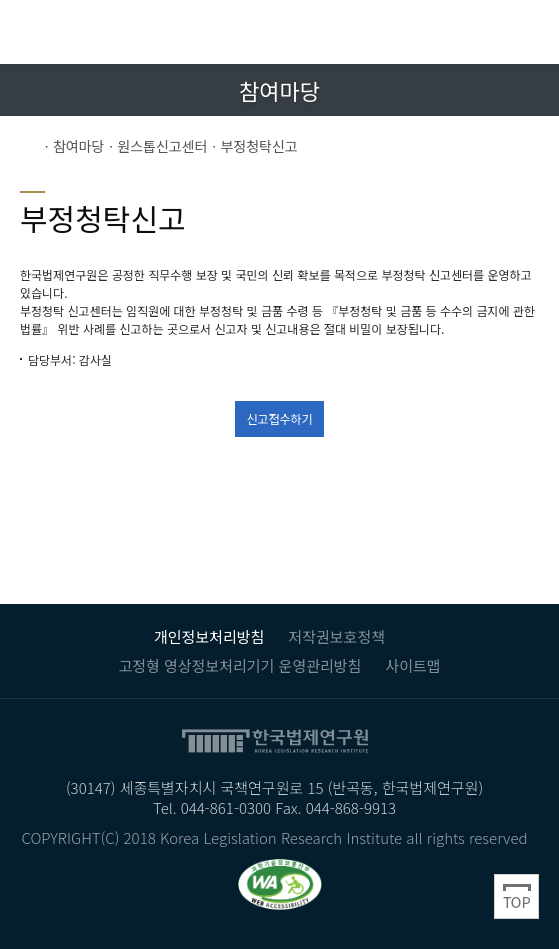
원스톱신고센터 (162, 146)
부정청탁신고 (258, 146)
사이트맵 (412, 665)
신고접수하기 (279, 418)
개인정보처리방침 (209, 636)
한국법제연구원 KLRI (150, 31)
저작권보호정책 (336, 636)
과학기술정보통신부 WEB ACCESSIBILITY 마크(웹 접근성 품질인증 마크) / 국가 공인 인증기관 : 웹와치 (280, 883)
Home (30, 146)
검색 (482, 32)
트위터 (525, 89)
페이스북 (488, 89)
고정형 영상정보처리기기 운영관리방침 (239, 665)
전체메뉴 (527, 32)
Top (516, 896)
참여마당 (79, 146)
